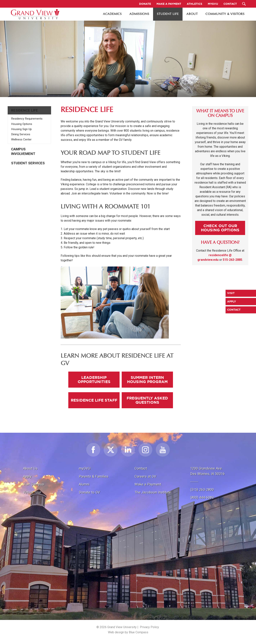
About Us (30, 468)
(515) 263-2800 (202, 490)
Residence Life (24, 110)
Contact (141, 468)
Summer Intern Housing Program (147, 380)
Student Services (28, 163)
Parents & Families (94, 476)
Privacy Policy (149, 627)
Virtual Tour (32, 492)
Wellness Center (21, 139)
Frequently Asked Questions (147, 400)
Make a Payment (148, 484)
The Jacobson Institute (153, 492)
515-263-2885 (232, 260)
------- (194, 482)
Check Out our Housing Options (220, 228)
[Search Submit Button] (244, 4)
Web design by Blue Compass (128, 632)
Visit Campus (34, 484)
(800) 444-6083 (202, 497)
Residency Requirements (27, 119)
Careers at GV (145, 476)
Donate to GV (89, 492)
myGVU (85, 468)
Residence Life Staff (94, 400)
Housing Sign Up (21, 129)
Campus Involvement (23, 151)
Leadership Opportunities (94, 380)
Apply (27, 476)
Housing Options (22, 124)
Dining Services (21, 134)
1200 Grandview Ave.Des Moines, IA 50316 (207, 471)
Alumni (84, 484)
